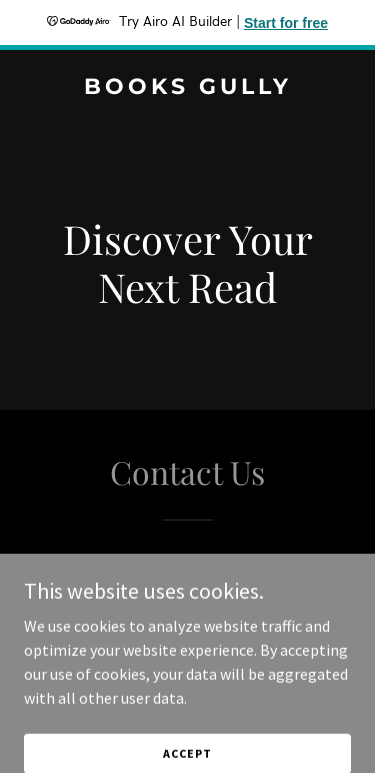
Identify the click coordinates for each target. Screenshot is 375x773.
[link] (187, 88)
